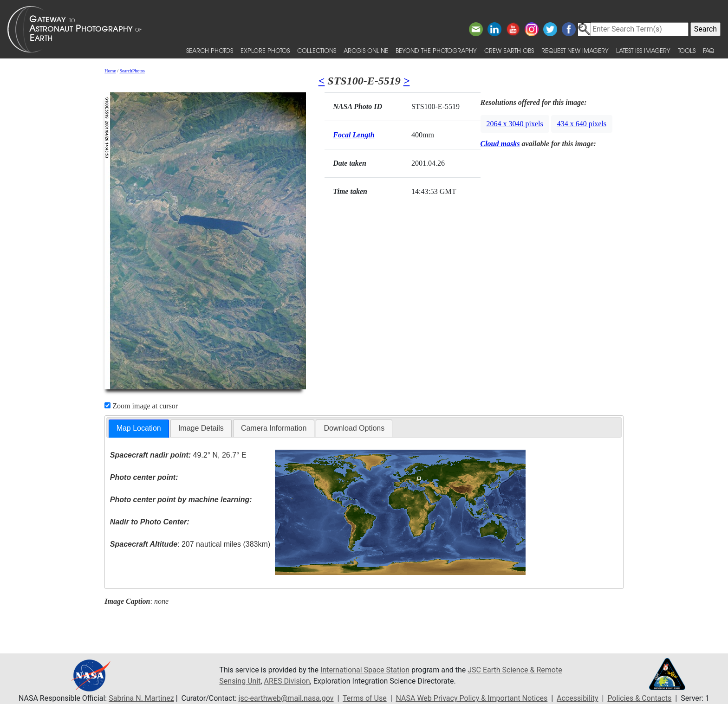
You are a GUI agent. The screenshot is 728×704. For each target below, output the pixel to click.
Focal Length (354, 135)
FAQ (708, 50)
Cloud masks (500, 144)
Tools (687, 50)
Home (110, 71)
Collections (317, 50)
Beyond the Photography (436, 50)
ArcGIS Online (366, 50)
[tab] (139, 429)
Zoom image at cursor (141, 406)
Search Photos (210, 50)
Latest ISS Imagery (643, 50)
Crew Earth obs (509, 50)
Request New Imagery (575, 50)
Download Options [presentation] (354, 428)
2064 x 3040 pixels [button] (515, 124)
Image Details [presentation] (201, 428)
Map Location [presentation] (139, 428)
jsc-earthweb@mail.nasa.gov (286, 698)
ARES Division (287, 681)
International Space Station (365, 670)
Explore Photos (265, 50)
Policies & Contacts (639, 698)
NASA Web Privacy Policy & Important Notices (472, 698)
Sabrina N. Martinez (141, 698)
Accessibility (578, 698)
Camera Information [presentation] (274, 428)
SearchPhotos (132, 71)
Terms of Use (365, 698)
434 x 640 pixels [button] (582, 124)
